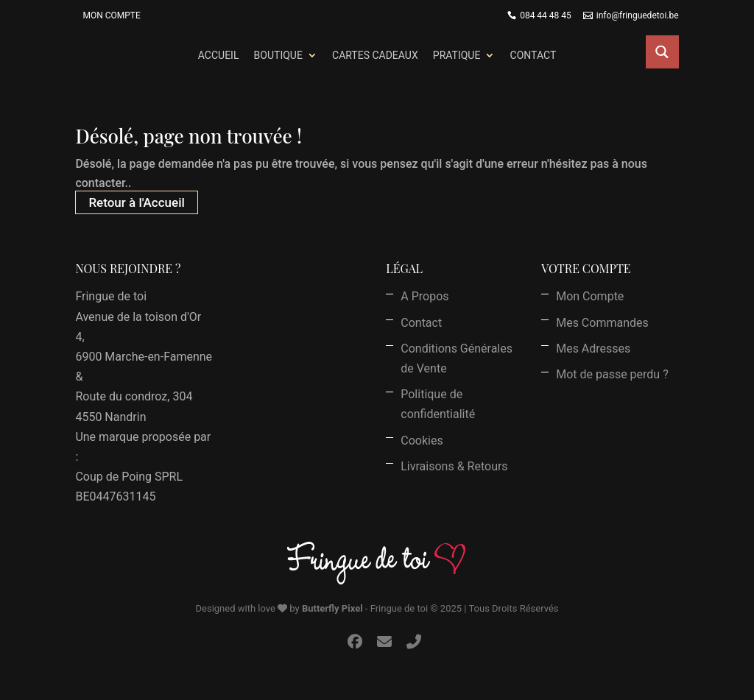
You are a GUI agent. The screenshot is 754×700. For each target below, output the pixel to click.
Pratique (457, 55)
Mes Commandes (602, 323)
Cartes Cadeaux (375, 55)
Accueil (219, 55)
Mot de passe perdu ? (612, 374)
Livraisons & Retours (454, 466)
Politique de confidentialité (438, 404)
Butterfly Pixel (332, 608)
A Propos (424, 296)
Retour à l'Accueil (136, 202)
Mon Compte (111, 15)
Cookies (422, 441)
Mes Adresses (593, 349)
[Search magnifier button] (662, 52)
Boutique (278, 55)
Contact (533, 55)
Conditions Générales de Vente (457, 358)
